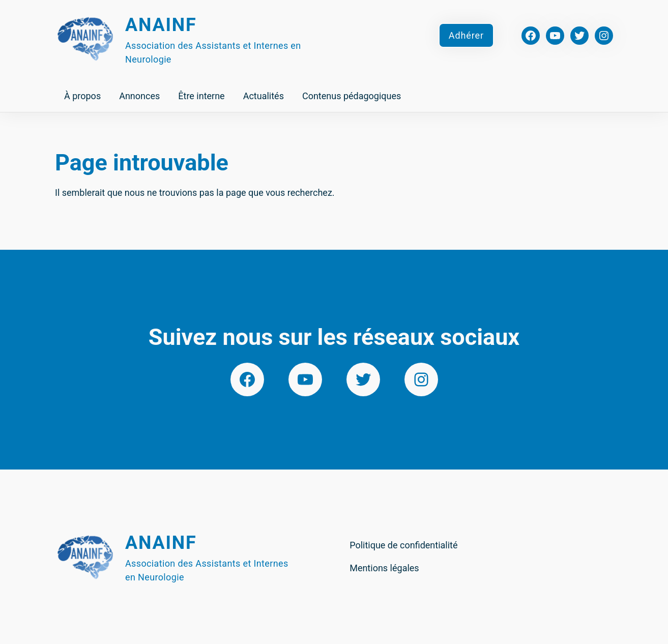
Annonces (139, 96)
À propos (82, 96)
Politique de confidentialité (403, 545)
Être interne (201, 96)
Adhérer (466, 35)
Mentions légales (384, 568)
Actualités (264, 96)
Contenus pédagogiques (352, 96)
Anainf (161, 25)
